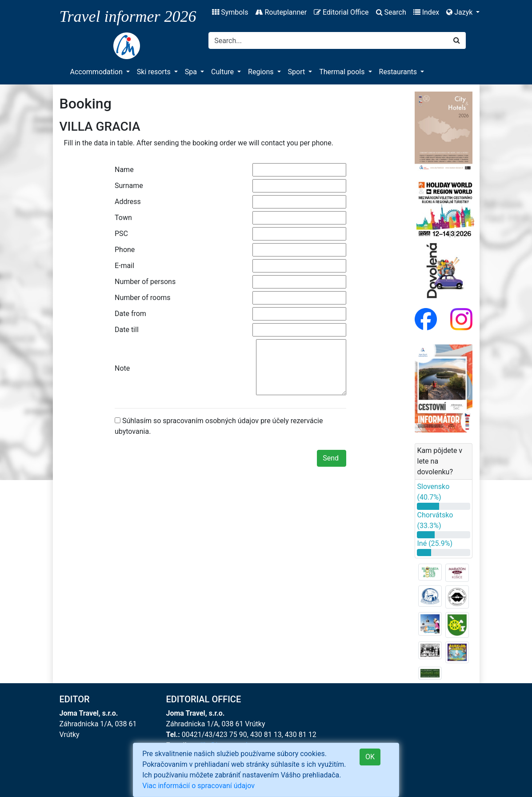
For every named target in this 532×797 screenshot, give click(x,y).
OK (370, 757)
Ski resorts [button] (155, 72)
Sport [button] (298, 72)
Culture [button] (223, 72)
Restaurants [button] (399, 72)
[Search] (328, 40)
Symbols (230, 12)
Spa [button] (192, 72)
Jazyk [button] (460, 12)
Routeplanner (281, 12)
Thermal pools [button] (343, 72)
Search (391, 12)
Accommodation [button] (97, 72)
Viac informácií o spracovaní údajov (198, 786)
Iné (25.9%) (435, 543)
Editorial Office (341, 12)
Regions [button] (262, 72)
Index (426, 12)
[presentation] (182, 460)
